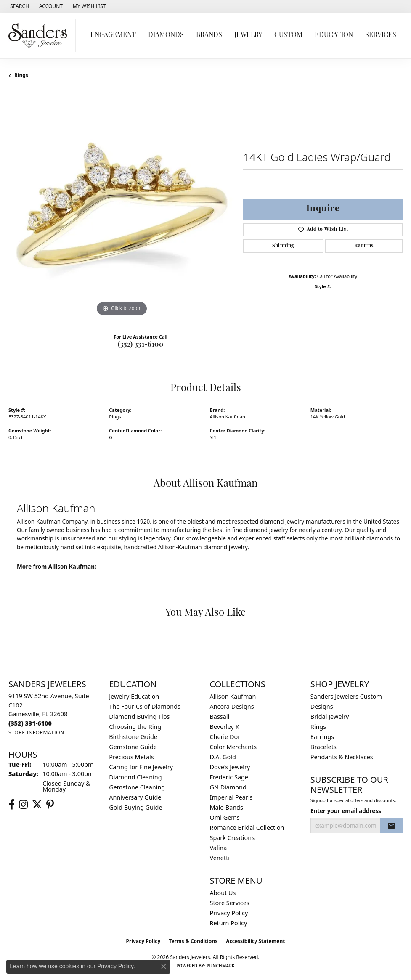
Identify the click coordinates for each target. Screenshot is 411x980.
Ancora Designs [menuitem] (232, 706)
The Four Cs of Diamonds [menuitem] (145, 706)
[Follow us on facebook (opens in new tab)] (12, 805)
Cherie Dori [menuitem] (226, 737)
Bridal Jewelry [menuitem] (330, 716)
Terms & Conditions (193, 941)
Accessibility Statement (255, 941)
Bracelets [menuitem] (323, 747)
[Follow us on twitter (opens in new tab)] (37, 805)
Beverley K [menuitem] (225, 727)
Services (381, 35)
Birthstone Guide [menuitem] (133, 737)
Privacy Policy (229, 913)
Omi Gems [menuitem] (225, 817)
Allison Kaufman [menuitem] (233, 696)
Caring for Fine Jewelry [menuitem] (141, 767)
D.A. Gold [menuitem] (223, 757)
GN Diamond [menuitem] (228, 787)
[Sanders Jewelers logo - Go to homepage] (40, 36)
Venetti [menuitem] (220, 858)
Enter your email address (346, 811)
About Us (223, 893)
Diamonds (166, 35)
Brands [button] (209, 35)
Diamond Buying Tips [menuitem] (139, 716)
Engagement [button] (113, 35)
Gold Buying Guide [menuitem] (135, 807)
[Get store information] (36, 732)
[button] (19, 6)
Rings (21, 75)
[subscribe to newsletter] (391, 826)
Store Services (230, 903)
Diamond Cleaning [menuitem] (135, 777)
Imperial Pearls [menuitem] (231, 797)
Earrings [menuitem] (322, 737)
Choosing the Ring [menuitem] (135, 727)
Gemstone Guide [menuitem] (133, 747)
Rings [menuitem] (318, 727)
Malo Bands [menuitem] (227, 807)
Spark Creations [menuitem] (232, 838)
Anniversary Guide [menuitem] (135, 797)
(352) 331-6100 (141, 345)
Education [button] (334, 35)
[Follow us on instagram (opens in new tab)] (23, 805)
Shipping (283, 246)
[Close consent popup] (164, 967)
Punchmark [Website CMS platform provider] (221, 966)
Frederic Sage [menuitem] (229, 777)
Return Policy (229, 923)
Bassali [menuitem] (220, 716)
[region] (122, 205)
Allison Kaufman (228, 417)
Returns (364, 246)
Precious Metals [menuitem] (131, 757)
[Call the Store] (30, 723)
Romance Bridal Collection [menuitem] (247, 828)
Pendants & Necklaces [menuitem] (342, 757)
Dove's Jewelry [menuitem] (230, 767)
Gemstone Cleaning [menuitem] (137, 787)
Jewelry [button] (248, 35)
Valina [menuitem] (219, 848)
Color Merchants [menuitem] (233, 747)
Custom (288, 35)
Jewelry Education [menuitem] (134, 696)
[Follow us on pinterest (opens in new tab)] (50, 805)
